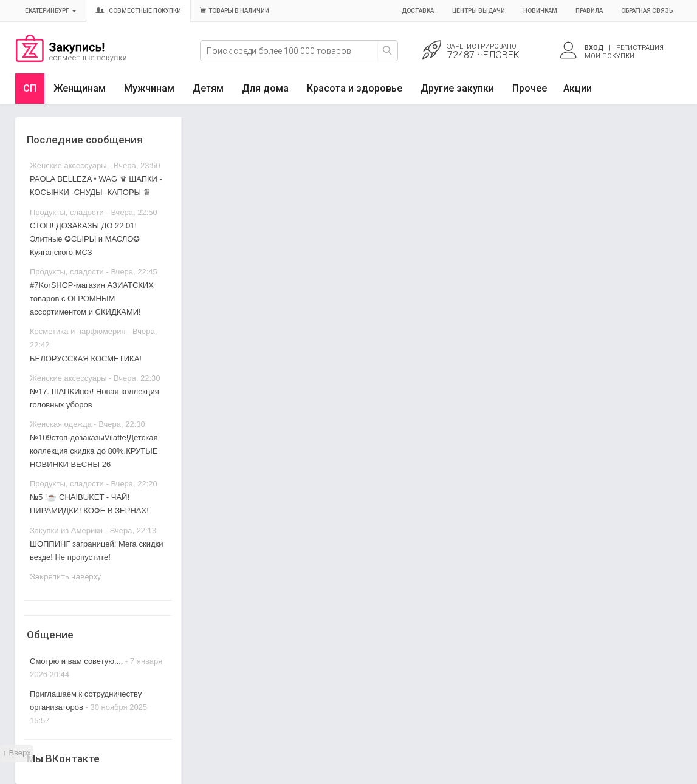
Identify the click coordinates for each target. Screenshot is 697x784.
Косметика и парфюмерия (77, 331)
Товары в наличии (235, 11)
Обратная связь (647, 11)
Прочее (530, 88)
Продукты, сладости (67, 212)
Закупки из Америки (66, 530)
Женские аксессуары (68, 165)
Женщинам (80, 88)
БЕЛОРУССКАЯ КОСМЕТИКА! (86, 359)
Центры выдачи (479, 11)
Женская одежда (61, 424)
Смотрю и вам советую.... (76, 661)
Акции (578, 88)
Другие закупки (457, 88)
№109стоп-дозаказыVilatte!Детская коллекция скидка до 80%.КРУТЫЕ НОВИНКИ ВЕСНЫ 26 (94, 451)
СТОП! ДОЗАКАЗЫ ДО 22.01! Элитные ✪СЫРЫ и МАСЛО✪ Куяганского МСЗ (85, 239)
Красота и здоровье (355, 88)
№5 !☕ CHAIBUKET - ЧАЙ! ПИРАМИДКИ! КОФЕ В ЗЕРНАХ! (89, 504)
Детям (208, 88)
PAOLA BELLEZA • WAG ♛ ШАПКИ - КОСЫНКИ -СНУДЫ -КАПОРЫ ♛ (96, 186)
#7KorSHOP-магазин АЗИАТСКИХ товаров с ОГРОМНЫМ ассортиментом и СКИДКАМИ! (92, 298)
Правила (589, 11)
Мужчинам (149, 88)
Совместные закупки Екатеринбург (71, 59)
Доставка (418, 11)
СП (30, 88)
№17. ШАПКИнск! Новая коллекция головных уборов (94, 398)
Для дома (265, 88)
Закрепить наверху (65, 577)
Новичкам (540, 11)
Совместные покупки (138, 11)
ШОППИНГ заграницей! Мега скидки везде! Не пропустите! (96, 551)
